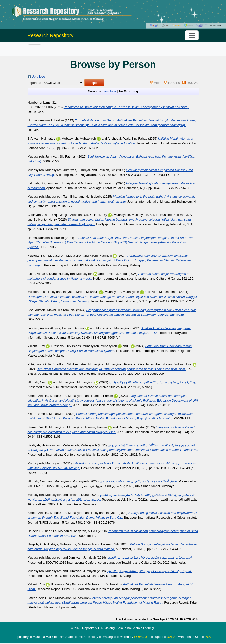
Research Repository (51, 35)
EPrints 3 (140, 637)
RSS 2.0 (193, 83)
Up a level (39, 77)
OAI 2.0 (172, 637)
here (209, 637)
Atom (158, 83)
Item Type (109, 91)
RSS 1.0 (174, 83)
